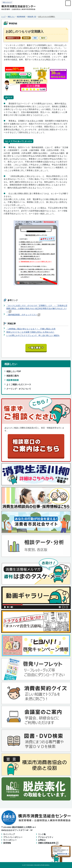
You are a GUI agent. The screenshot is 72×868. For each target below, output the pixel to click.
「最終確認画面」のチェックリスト (22, 315)
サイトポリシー (10, 840)
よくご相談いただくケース (19, 384)
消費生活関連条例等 (48, 843)
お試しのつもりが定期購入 (47, 16)
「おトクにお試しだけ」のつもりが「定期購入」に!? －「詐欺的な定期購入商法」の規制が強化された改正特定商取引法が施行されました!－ (37, 308)
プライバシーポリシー (13, 837)
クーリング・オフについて (19, 389)
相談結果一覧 (32, 16)
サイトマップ (9, 834)
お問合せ (42, 840)
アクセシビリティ (46, 837)
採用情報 (7, 843)
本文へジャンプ (7, 2)
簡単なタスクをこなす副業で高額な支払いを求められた (30, 332)
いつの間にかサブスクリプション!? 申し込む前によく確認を (33, 335)
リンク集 (42, 834)
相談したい (11, 16)
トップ (3, 16)
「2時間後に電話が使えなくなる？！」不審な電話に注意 (31, 329)
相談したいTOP (14, 371)
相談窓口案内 (13, 376)
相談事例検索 (21, 16)
